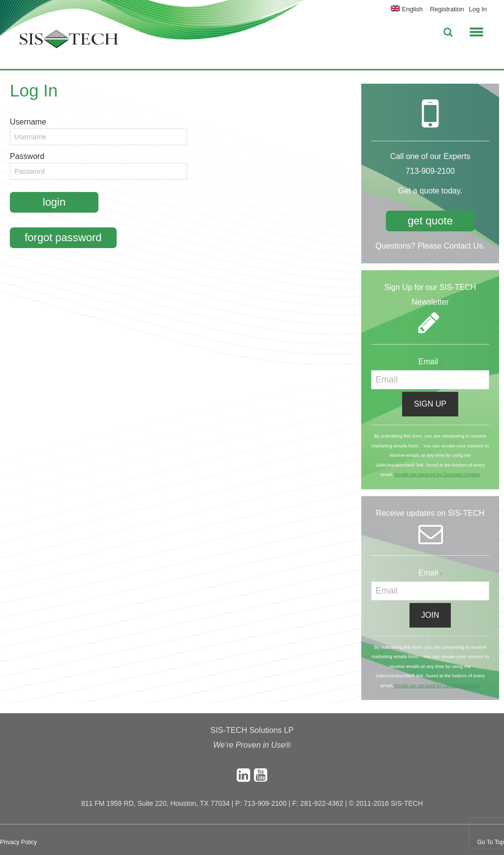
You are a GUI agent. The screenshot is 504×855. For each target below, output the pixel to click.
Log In (478, 9)
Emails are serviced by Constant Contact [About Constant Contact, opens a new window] (437, 474)
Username (28, 122)
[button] (476, 31)
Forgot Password (63, 237)
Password (27, 156)
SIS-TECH (69, 42)
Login (54, 202)
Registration (447, 9)
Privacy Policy (18, 842)
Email (430, 362)
